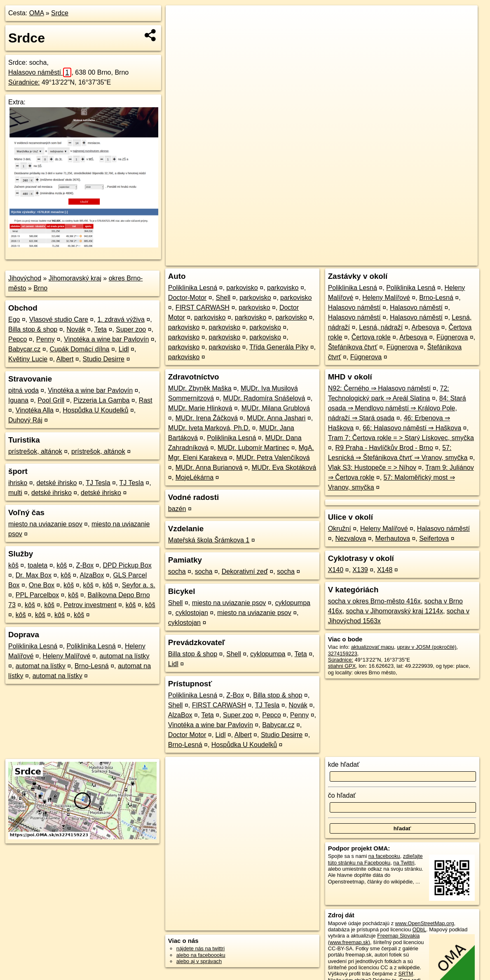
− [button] (180, 32)
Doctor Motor (187, 735)
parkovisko (242, 288)
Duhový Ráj (25, 420)
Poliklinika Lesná (33, 646)
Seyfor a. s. (139, 585)
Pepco (18, 339)
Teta (101, 329)
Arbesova (426, 327)
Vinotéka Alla (35, 410)
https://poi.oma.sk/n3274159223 (440, 259)
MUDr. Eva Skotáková (284, 468)
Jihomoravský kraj (75, 278)
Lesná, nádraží (381, 327)
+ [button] (180, 19)
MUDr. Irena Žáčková (207, 418)
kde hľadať (344, 764)
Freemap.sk (378, 259)
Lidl (124, 349)
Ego (14, 319)
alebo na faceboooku (201, 955)
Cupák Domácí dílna (80, 349)
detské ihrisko (56, 483)
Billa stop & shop (33, 329)
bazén (177, 509)
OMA (37, 13)
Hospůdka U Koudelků (95, 410)
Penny (46, 339)
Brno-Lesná (92, 666)
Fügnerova (452, 337)
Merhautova (393, 538)
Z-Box (85, 565)
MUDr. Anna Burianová (209, 468)
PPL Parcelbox (37, 595)
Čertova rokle (371, 337)
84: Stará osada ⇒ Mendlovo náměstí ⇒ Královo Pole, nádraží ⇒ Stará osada (397, 408)
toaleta (38, 565)
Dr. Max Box (34, 575)
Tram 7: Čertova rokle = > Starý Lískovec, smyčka (401, 438)
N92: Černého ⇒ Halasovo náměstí (380, 388)
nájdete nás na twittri (200, 948)
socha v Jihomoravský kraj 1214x (394, 611)
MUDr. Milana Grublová (276, 408)
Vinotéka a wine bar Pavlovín (106, 339)
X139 (360, 570)
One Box (42, 585)
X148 (385, 570)
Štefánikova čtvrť (353, 347)
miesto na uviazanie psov (45, 524)
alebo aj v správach (199, 961)
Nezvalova (351, 538)
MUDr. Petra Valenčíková (273, 458)
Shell (223, 298)
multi (15, 493)
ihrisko (18, 483)
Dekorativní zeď (245, 571)
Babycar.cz (24, 349)
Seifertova (434, 538)
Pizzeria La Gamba (101, 400)
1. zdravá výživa (121, 319)
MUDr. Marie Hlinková (200, 408)
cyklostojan (192, 613)
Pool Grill (51, 400)
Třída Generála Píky (279, 347)
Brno (40, 288)
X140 (336, 570)
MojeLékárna (195, 477)
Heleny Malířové (67, 656)
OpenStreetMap (335, 259)
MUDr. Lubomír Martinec (253, 448)
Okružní (340, 529)
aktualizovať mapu (373, 647)
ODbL (419, 929)
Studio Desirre (104, 359)
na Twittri (404, 863)
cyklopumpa (293, 603)
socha (177, 571)
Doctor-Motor (187, 298)
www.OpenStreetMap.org (425, 923)
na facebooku (384, 856)
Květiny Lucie (28, 359)
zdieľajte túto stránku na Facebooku (375, 859)
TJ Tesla (98, 483)
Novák (76, 329)
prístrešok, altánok (35, 451)
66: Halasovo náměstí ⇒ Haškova (412, 428)
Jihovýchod (25, 278)
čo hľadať (342, 795)
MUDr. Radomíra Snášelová (264, 398)
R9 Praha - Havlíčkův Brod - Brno (384, 448)
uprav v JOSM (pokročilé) (427, 647)
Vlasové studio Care (59, 319)
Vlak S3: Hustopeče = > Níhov (372, 468)
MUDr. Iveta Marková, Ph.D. (209, 428)
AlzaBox (92, 575)
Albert (65, 359)
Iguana (18, 400)
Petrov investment (90, 605)
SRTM (406, 974)
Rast (146, 400)
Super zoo (131, 329)
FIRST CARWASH (203, 307)
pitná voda (23, 390)
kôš (13, 565)
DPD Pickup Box (127, 565)
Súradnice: (24, 82)
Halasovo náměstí (40, 72)
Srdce (60, 13)
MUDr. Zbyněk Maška (200, 388)
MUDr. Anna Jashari (276, 418)
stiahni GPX (342, 666)
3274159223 (343, 654)
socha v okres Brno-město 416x (374, 601)
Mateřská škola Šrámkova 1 (209, 540)
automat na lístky (124, 656)
